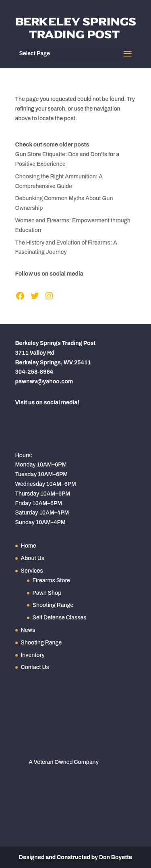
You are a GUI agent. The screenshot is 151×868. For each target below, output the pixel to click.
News (28, 630)
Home (29, 546)
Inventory (33, 655)
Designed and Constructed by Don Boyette (75, 857)
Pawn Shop (47, 593)
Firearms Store (51, 580)
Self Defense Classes (60, 618)
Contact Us (35, 667)
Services (32, 571)
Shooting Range (53, 605)
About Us (33, 558)
